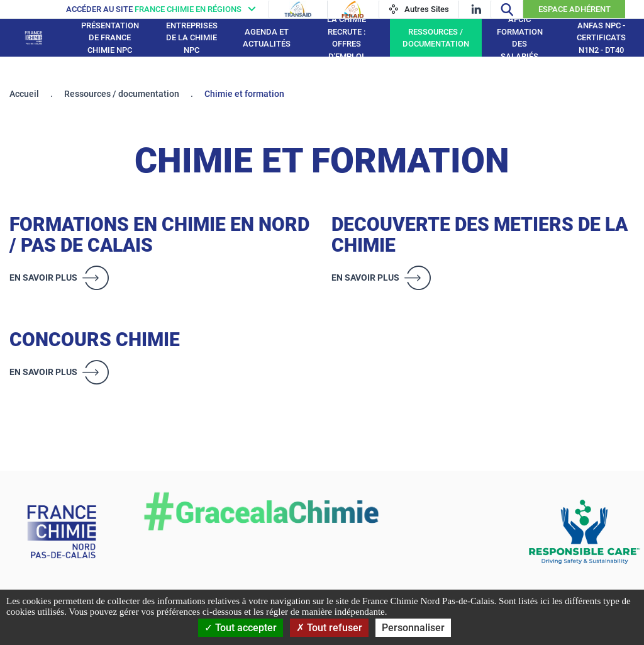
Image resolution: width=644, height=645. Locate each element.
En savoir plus (43, 278)
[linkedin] (476, 9)
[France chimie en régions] (164, 9)
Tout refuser (329, 628)
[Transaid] (298, 9)
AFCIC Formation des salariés (520, 38)
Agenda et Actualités (267, 38)
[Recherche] (507, 9)
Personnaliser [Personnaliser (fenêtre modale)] (413, 628)
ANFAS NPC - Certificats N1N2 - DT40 (601, 38)
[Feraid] (353, 9)
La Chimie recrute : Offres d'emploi (347, 38)
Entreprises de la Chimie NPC (192, 38)
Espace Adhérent (575, 9)
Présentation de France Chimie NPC (110, 38)
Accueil (24, 94)
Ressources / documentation (436, 38)
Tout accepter (241, 628)
